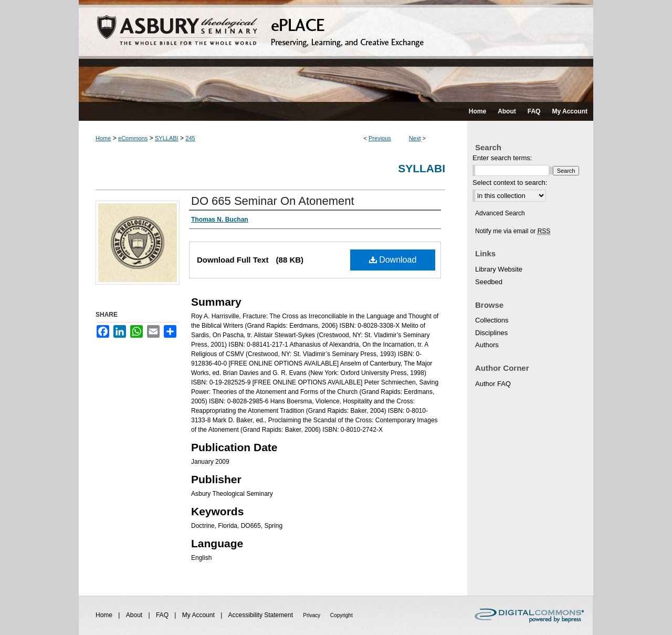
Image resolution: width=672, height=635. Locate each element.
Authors (487, 345)
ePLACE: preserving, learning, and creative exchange (336, 51)
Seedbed (489, 282)
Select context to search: (510, 183)
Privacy (312, 615)
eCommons (133, 138)
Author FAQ (493, 384)
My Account (199, 615)
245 (190, 138)
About (135, 615)
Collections (492, 320)
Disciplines (491, 333)
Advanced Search (500, 213)
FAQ (163, 615)
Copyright (342, 615)
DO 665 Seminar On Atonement (273, 201)
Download (393, 260)
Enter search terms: (502, 158)
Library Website (499, 269)
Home (103, 138)
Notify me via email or (513, 231)
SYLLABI (167, 138)
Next (415, 138)
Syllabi (422, 168)
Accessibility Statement (262, 615)
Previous (380, 138)
